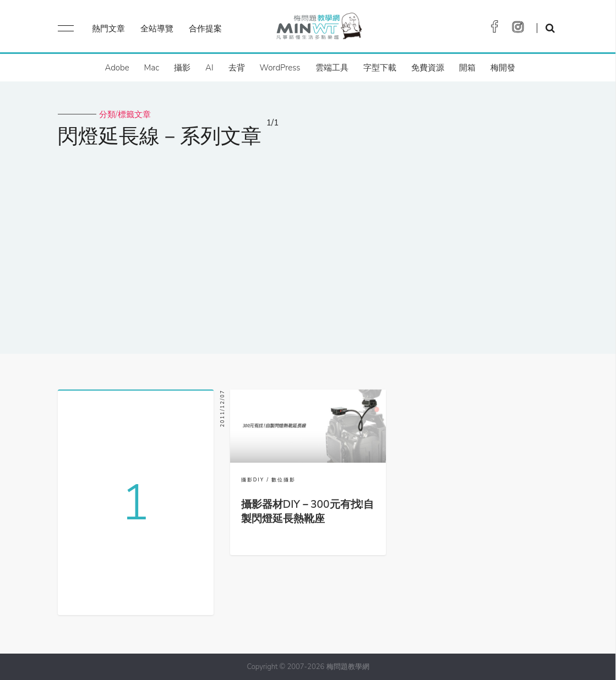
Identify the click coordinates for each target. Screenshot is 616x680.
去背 (237, 68)
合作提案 (205, 29)
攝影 (182, 68)
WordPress (280, 68)
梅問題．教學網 (318, 29)
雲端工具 (332, 68)
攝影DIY (253, 480)
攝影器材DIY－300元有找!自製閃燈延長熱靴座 (307, 512)
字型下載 (380, 68)
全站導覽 (157, 29)
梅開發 (503, 68)
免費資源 (428, 68)
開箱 (467, 68)
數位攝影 (284, 480)
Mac (152, 68)
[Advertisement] (308, 244)
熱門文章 (108, 29)
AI (209, 68)
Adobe (117, 68)
